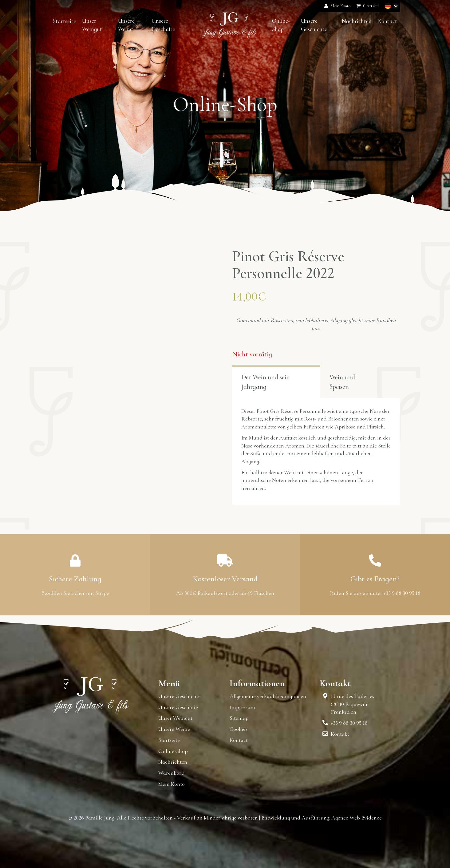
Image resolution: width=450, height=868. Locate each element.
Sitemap (239, 718)
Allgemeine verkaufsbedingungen (268, 696)
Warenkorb (171, 773)
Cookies (239, 729)
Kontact (239, 740)
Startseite (169, 740)
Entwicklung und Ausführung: (296, 818)
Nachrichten (173, 762)
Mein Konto (337, 6)
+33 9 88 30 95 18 (349, 723)
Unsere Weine (174, 729)
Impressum (242, 707)
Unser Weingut (175, 718)
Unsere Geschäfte (178, 707)
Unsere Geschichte (180, 696)
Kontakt (340, 734)
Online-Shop (173, 751)
